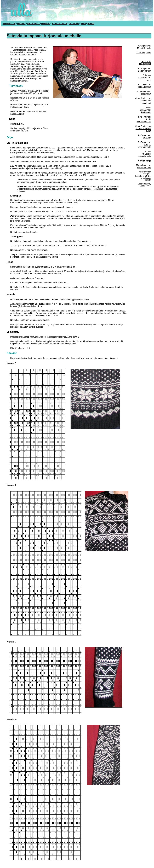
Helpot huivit (145, 94)
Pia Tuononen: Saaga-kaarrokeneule (144, 145)
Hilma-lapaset (145, 87)
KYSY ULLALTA (59, 24)
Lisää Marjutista (144, 53)
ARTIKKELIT (34, 24)
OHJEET (21, 24)
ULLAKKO (74, 24)
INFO (83, 24)
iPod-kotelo (146, 112)
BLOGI (91, 24)
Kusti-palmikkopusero (144, 120)
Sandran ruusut (144, 168)
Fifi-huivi (149, 79)
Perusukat (146, 138)
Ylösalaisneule (144, 156)
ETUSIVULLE (9, 24)
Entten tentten (144, 71)
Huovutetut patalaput (146, 102)
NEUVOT (46, 24)
